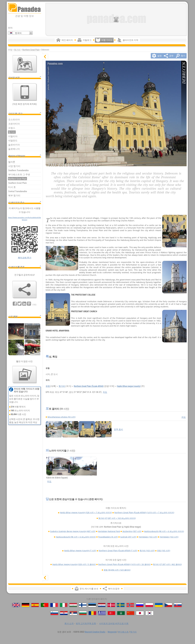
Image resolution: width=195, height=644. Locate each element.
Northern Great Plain (31, 50)
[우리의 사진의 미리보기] (25, 375)
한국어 (18, 33)
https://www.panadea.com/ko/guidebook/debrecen (25, 219)
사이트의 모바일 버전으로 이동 (114, 623)
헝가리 (17, 50)
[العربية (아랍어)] (121, 613)
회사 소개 (69, 623)
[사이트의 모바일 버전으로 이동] (25, 92)
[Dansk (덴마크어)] (111, 605)
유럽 (48, 386)
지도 (105, 392)
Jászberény (132, 531)
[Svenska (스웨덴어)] (121, 605)
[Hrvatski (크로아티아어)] (64, 613)
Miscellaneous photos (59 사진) (61, 417)
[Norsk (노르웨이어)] (130, 605)
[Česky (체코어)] (168, 605)
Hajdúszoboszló (164, 531)
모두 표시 (118, 429)
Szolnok (128, 537)
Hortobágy (148, 537)
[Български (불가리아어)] (83, 613)
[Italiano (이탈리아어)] (64, 605)
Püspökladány (108, 537)
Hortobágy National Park (109, 531)
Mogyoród (112, 632)
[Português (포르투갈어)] (45, 605)
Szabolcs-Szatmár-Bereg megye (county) (73, 531)
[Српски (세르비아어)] (73, 613)
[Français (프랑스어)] (54, 605)
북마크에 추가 (25, 258)
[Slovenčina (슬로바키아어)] (178, 605)
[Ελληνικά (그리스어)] (102, 613)
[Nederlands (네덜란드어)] (102, 605)
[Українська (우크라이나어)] (159, 605)
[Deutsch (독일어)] (26, 605)
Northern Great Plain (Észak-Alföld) (89, 386)
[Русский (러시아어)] (140, 605)
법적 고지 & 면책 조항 (86, 623)
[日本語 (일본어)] (140, 613)
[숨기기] (45, 57)
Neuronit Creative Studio (95, 632)
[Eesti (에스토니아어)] (92, 605)
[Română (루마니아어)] (92, 613)
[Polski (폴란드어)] (149, 605)
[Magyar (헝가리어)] (73, 605)
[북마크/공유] (25, 290)
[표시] (45, 578)
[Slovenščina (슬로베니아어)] (54, 613)
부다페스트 (123, 632)
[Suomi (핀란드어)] (83, 605)
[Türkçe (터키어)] (112, 613)
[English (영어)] (16, 605)
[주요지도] (25, 64)
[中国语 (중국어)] (130, 613)
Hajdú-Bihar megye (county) (129, 386)
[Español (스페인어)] (35, 605)
